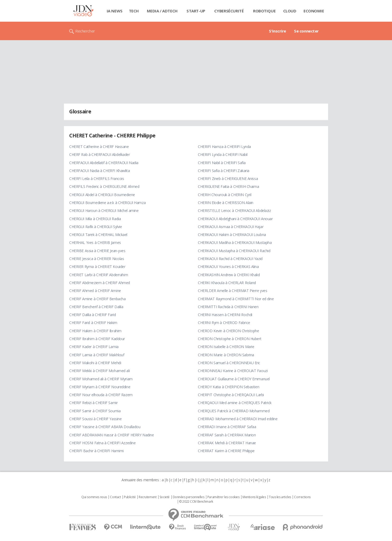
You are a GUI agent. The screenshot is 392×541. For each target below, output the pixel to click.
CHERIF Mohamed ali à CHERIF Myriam (101, 379)
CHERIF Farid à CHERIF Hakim (93, 323)
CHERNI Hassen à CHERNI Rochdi (225, 315)
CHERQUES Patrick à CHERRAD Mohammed (234, 411)
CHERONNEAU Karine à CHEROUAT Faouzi (233, 371)
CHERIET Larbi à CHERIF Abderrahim (99, 275)
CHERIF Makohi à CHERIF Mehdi (95, 363)
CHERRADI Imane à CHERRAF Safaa (227, 427)
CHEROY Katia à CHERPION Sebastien (228, 387)
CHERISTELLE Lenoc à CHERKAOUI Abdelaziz (234, 211)
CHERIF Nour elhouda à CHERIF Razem (101, 395)
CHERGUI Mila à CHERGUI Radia (95, 219)
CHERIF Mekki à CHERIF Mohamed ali (99, 371)
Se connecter (306, 31)
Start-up (196, 11)
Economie (314, 11)
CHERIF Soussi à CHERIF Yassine (95, 419)
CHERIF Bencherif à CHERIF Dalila (96, 307)
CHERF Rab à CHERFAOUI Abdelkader (100, 154)
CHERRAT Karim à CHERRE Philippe (226, 451)
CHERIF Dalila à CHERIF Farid (92, 315)
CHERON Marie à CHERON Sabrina (226, 355)
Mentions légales (254, 497)
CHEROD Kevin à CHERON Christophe (228, 331)
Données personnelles (189, 497)
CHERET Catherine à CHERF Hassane (99, 147)
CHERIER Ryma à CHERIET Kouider (97, 267)
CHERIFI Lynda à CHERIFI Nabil (223, 154)
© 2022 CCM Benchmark (196, 502)
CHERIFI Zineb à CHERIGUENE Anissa (228, 179)
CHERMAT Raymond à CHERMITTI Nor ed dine (236, 299)
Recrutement (148, 497)
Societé (165, 497)
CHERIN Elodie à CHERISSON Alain (226, 203)
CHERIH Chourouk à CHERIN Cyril (225, 195)
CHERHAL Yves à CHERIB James (95, 242)
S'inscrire (277, 31)
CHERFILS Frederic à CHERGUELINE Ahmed (104, 186)
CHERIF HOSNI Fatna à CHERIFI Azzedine (102, 443)
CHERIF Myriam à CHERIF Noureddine (100, 387)
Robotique (264, 11)
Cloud (290, 11)
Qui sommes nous (94, 497)
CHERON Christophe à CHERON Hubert (230, 339)
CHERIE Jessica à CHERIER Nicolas (97, 259)
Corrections (302, 497)
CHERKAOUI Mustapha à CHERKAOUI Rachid (234, 251)
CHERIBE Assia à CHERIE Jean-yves (97, 251)
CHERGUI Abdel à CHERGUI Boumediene (102, 195)
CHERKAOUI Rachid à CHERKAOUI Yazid (230, 259)
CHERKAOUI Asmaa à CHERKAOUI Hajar (231, 227)
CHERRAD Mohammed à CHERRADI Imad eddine (238, 419)
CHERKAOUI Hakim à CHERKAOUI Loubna (232, 235)
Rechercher (85, 31)
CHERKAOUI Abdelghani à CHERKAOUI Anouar (235, 219)
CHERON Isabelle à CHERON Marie (226, 347)
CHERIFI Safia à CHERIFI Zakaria (224, 171)
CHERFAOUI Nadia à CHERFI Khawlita (99, 171)
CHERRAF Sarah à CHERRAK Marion (227, 435)
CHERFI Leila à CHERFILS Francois (97, 179)
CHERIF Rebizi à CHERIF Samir (93, 403)
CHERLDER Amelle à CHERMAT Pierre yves (232, 291)
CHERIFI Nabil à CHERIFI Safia (222, 163)
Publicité (130, 497)
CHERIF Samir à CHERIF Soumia (95, 411)
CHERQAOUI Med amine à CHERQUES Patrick (235, 403)
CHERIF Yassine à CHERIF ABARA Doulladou (105, 427)
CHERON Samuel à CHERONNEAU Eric (229, 363)
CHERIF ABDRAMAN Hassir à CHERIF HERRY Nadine (112, 435)
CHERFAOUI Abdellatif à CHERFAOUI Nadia (104, 163)
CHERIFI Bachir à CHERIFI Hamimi (96, 451)
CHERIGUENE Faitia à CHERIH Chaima (228, 186)
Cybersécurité (229, 11)
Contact (115, 497)
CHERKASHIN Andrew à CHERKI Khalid (229, 275)
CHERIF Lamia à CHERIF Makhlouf (97, 355)
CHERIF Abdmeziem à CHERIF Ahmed (100, 283)
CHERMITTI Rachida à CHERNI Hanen (228, 307)
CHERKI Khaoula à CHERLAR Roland (227, 283)
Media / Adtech (162, 11)
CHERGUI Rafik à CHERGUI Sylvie (95, 227)
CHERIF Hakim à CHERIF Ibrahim (95, 331)
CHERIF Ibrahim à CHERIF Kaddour (97, 339)
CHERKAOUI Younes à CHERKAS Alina (228, 267)
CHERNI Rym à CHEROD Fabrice (224, 323)
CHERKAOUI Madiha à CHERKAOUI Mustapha (235, 242)
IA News (115, 11)
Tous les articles (280, 497)
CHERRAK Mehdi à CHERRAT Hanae (227, 443)
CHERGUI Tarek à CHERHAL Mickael (98, 235)
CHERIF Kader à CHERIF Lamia (94, 347)
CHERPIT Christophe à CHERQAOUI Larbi (231, 395)
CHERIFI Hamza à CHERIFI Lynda (224, 147)
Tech (134, 11)
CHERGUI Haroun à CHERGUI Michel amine (104, 211)
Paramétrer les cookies (223, 497)
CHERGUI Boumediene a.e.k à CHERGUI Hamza (107, 203)
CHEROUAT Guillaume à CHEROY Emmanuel (234, 379)
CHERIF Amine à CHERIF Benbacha (97, 299)
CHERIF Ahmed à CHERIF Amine (95, 291)
